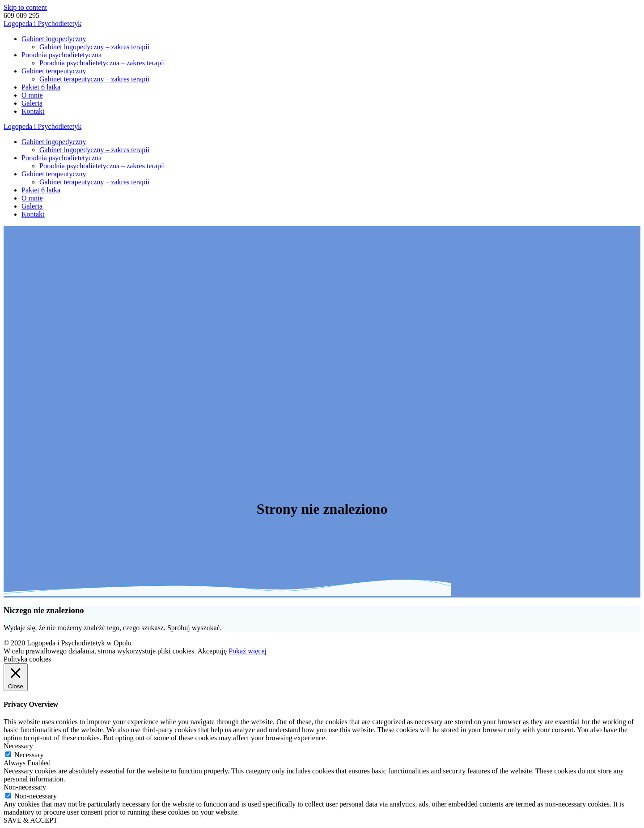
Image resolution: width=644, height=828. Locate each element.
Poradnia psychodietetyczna (61, 55)
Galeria (32, 103)
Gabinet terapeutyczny (54, 71)
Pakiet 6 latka (41, 87)
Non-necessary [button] (25, 787)
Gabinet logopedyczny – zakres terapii (94, 47)
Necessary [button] (18, 746)
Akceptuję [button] (212, 651)
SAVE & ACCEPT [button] (31, 820)
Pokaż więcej (248, 651)
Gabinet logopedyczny (54, 39)
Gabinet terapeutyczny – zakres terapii (94, 79)
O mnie (32, 95)
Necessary (29, 755)
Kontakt (33, 111)
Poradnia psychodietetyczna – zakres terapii (102, 63)
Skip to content (25, 7)
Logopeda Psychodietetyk (42, 23)
